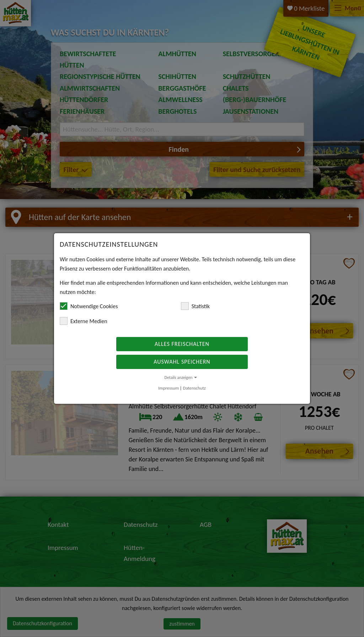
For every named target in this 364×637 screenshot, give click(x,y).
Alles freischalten (182, 344)
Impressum (168, 388)
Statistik (195, 306)
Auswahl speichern (182, 362)
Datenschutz (194, 388)
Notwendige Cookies (89, 306)
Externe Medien (84, 321)
